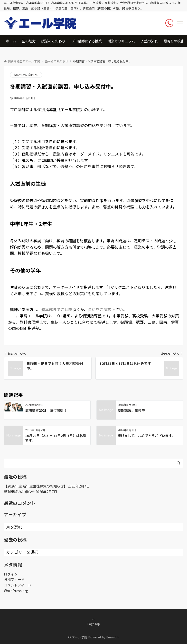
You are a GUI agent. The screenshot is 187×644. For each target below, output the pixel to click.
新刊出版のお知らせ (19, 492)
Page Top (93, 621)
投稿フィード (14, 579)
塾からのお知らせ (26, 75)
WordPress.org (16, 591)
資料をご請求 (100, 309)
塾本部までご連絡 (57, 309)
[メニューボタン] (180, 23)
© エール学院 (78, 637)
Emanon (113, 637)
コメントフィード (18, 585)
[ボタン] (169, 23)
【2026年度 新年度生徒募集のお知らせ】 (35, 486)
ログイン (11, 574)
